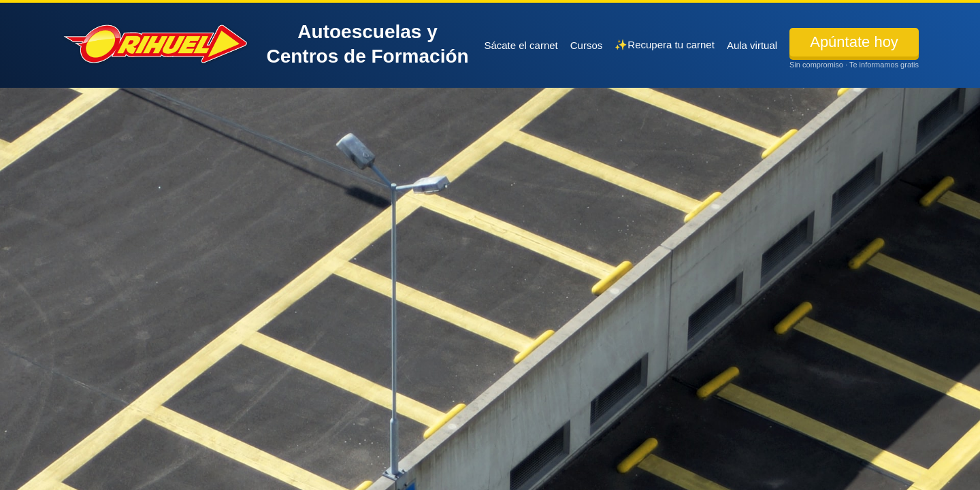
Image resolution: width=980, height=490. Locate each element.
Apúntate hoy (854, 42)
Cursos (587, 45)
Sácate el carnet (521, 45)
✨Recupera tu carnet (665, 45)
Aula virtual (752, 45)
